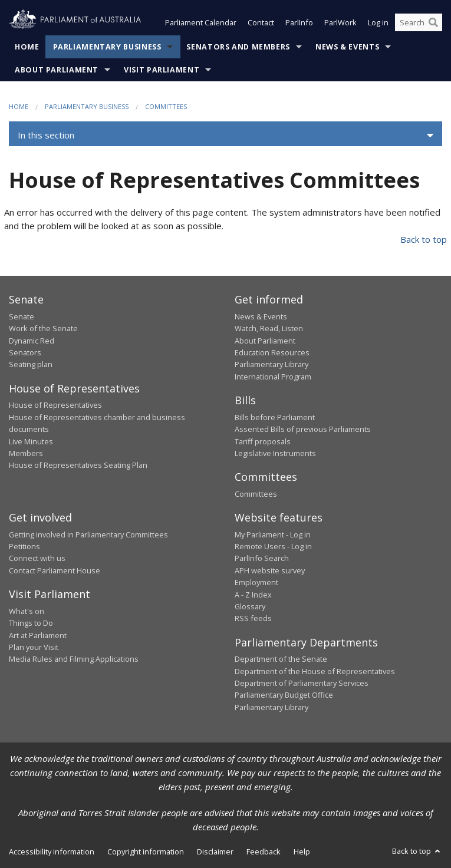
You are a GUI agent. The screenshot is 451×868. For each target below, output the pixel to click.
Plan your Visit (34, 647)
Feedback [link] (264, 852)
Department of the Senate (281, 659)
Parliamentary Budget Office (284, 695)
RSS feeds (253, 618)
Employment (256, 582)
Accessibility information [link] (52, 852)
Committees (166, 106)
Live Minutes (31, 441)
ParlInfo (299, 22)
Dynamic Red (32, 341)
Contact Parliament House (55, 570)
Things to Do (31, 623)
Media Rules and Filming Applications (74, 659)
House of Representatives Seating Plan (78, 465)
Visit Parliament (162, 70)
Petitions (24, 546)
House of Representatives (55, 405)
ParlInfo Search (262, 558)
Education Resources (272, 352)
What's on (27, 611)
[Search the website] (419, 22)
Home (27, 47)
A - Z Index (253, 595)
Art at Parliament (38, 635)
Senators (25, 352)
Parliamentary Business (107, 47)
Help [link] (302, 852)
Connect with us (37, 558)
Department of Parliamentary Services (302, 683)
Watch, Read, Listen (269, 328)
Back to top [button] (417, 851)
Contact (261, 22)
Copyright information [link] (146, 852)
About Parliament (57, 70)
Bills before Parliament (275, 417)
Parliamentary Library (271, 364)
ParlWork (340, 22)
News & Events (347, 47)
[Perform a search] (433, 22)
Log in (378, 22)
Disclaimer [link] (215, 852)
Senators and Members (238, 47)
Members (26, 453)
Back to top (424, 239)
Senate (22, 316)
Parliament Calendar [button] (201, 22)
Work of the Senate (43, 328)
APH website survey (270, 570)
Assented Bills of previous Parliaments (303, 429)
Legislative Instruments (275, 453)
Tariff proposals (263, 441)
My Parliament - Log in (273, 534)
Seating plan (31, 364)
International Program (273, 377)
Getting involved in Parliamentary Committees (88, 534)
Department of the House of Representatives (315, 671)
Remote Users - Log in (273, 546)
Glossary (250, 606)
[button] (225, 136)
